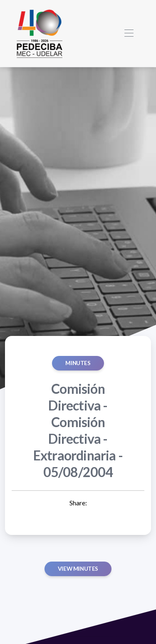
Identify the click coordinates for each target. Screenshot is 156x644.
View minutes (78, 569)
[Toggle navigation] (129, 34)
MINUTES (78, 363)
